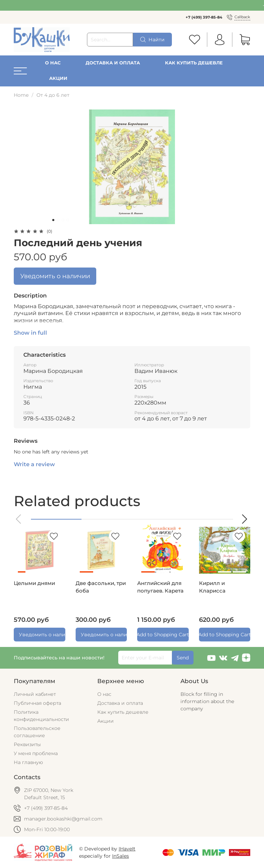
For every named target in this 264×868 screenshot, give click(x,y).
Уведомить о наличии (55, 276)
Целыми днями (34, 583)
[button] (19, 519)
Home (21, 95)
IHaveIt (127, 849)
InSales (120, 856)
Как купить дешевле (194, 63)
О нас (53, 63)
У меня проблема (36, 753)
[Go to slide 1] (53, 220)
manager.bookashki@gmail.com (63, 819)
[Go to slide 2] (58, 220)
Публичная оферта (37, 703)
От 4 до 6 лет (53, 95)
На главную (28, 762)
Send (183, 658)
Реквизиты (27, 744)
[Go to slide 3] (63, 220)
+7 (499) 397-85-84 (204, 17)
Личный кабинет (35, 694)
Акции (58, 78)
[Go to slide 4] (68, 220)
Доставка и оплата (113, 63)
